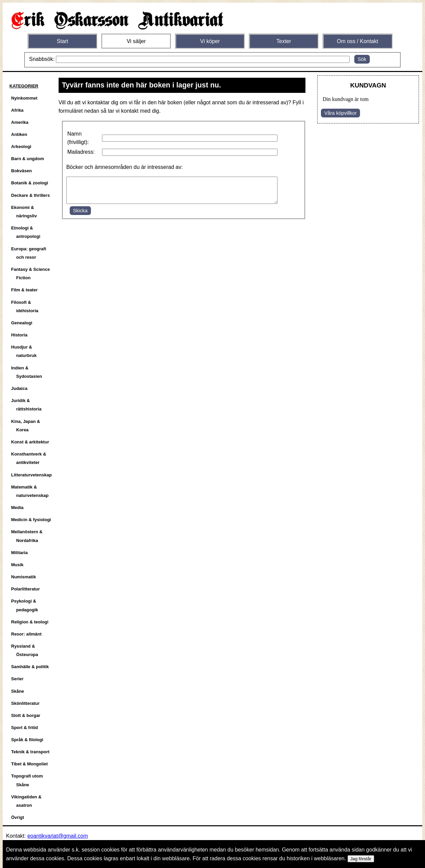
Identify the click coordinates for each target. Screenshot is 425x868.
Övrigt (18, 817)
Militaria (19, 553)
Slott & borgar (26, 715)
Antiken (19, 134)
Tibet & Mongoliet (29, 764)
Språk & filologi (27, 740)
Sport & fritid (24, 728)
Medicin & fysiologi (31, 520)
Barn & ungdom (28, 159)
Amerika (20, 122)
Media (17, 508)
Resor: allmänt (26, 634)
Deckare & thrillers (30, 195)
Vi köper (210, 41)
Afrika (17, 110)
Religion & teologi (30, 622)
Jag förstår (361, 859)
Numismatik (24, 577)
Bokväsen (21, 171)
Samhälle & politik (30, 667)
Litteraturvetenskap (31, 475)
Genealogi (22, 323)
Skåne (18, 691)
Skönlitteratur (25, 703)
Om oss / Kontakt (357, 41)
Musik (17, 565)
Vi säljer (136, 41)
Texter (284, 41)
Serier (17, 679)
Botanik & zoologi (30, 183)
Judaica (19, 388)
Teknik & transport (30, 752)
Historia (19, 335)
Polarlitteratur (25, 589)
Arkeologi (21, 147)
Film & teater (24, 290)
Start (63, 41)
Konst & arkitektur (30, 442)
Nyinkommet (24, 98)
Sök (362, 59)
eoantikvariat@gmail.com (58, 836)
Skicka (80, 216)
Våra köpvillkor (340, 113)
